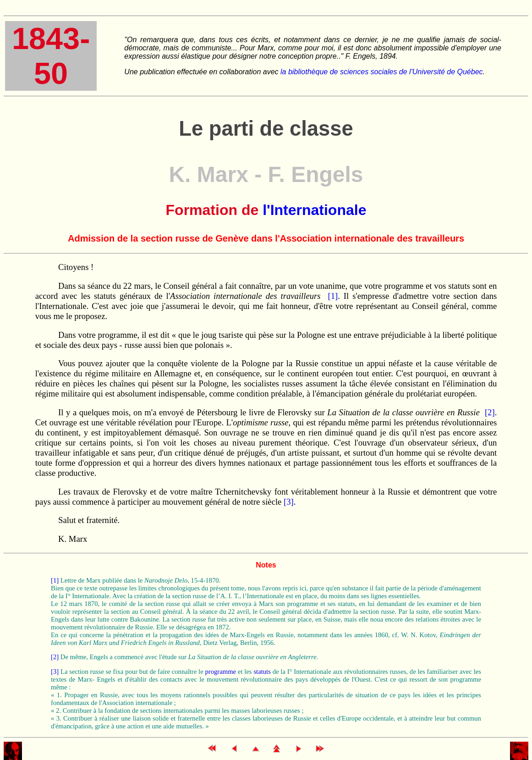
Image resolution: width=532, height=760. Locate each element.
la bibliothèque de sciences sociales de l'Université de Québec (382, 72)
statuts (262, 672)
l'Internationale (314, 210)
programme (220, 672)
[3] (289, 502)
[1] (333, 296)
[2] (490, 412)
